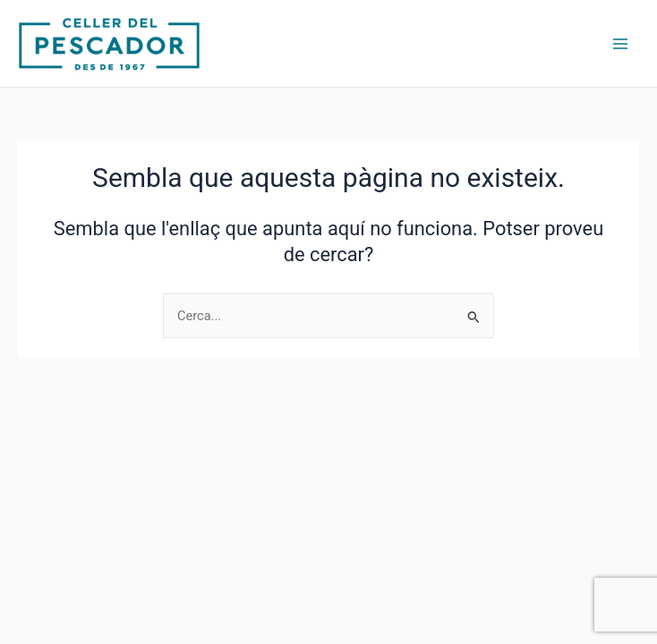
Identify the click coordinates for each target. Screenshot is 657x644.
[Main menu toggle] (620, 44)
